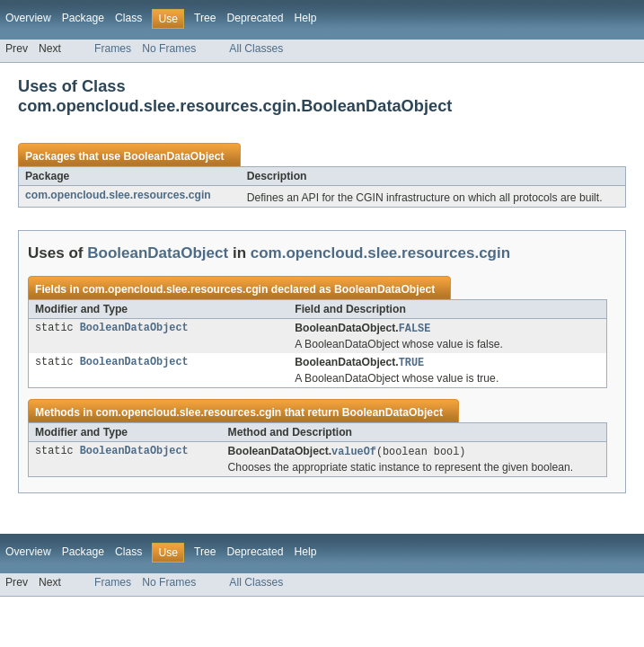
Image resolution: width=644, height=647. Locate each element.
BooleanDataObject (173, 156)
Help (305, 18)
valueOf (354, 454)
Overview (28, 18)
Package (83, 18)
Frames (113, 49)
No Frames (169, 49)
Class (128, 18)
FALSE (415, 329)
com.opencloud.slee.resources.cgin (118, 195)
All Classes (256, 49)
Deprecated (256, 18)
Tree (205, 18)
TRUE (411, 364)
